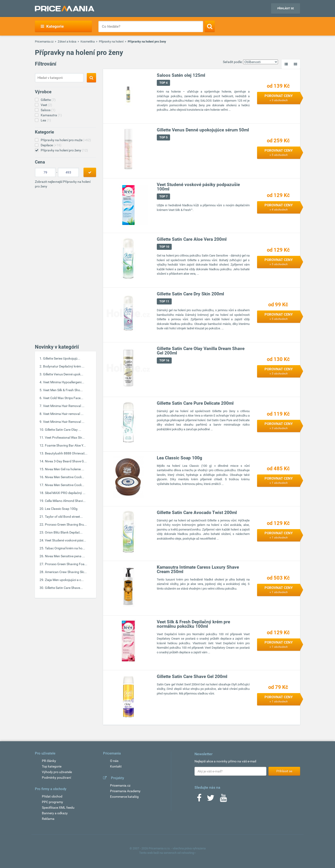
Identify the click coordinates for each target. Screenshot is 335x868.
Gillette (48, 100)
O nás (114, 761)
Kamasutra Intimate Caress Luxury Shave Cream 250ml (198, 569)
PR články (49, 761)
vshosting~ (189, 853)
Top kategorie (52, 766)
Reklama (48, 819)
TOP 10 (164, 247)
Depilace (51, 145)
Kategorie (52, 26)
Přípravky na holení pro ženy (64, 150)
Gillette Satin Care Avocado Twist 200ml (197, 512)
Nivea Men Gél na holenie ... (65, 469)
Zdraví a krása (67, 42)
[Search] (210, 26)
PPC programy (52, 802)
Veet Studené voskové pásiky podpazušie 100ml (198, 187)
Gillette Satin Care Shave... (64, 588)
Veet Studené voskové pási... (65, 540)
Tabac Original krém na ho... (65, 548)
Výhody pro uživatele (57, 772)
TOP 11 (164, 301)
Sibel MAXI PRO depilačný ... (65, 493)
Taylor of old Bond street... (64, 517)
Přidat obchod (52, 796)
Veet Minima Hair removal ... (63, 414)
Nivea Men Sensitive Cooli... (65, 477)
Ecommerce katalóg (124, 797)
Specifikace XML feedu (58, 808)
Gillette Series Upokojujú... (62, 358)
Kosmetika (88, 42)
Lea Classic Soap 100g (61, 509)
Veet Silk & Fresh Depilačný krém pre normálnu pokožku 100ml (193, 624)
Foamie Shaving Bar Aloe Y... (65, 445)
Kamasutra (51, 115)
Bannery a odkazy (55, 813)
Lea (46, 120)
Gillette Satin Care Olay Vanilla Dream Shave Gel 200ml (201, 351)
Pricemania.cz (44, 42)
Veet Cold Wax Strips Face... (63, 398)
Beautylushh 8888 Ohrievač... (66, 453)
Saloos (48, 110)
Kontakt (116, 766)
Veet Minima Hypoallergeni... (64, 382)
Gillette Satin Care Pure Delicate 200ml (195, 403)
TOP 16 (164, 360)
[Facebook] (199, 799)
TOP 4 (163, 83)
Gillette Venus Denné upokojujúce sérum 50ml (203, 130)
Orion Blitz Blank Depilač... (64, 532)
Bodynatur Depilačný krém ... (64, 366)
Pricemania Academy (125, 791)
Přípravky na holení (111, 42)
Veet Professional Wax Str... (65, 437)
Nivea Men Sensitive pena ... (65, 556)
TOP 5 (163, 137)
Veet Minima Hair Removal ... (64, 406)
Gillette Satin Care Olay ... (63, 430)
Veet (46, 105)
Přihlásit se (286, 8)
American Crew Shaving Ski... (66, 572)
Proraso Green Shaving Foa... (66, 564)
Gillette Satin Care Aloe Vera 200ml (192, 239)
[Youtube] (223, 799)
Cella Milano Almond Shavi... (65, 501)
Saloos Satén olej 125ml (181, 75)
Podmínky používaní (56, 778)
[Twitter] (211, 799)
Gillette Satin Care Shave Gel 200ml (192, 676)
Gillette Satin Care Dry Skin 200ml (190, 294)
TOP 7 (163, 196)
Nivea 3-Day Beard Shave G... (66, 461)
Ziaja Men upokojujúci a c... (64, 580)
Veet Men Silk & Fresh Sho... (63, 390)
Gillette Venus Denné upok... (63, 374)
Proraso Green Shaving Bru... (66, 524)
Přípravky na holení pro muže (66, 140)
